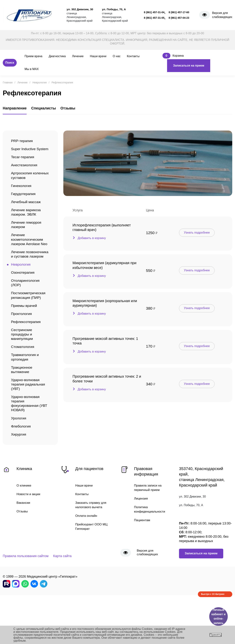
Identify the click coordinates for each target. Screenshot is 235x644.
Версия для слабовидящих (222, 15)
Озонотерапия (24, 298)
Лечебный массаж (27, 211)
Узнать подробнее (199, 232)
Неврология (22, 289)
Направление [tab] (16, 110)
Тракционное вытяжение (23, 403)
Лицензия (141, 538)
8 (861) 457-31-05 (154, 18)
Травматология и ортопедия (26, 389)
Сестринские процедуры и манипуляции (23, 364)
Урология (19, 456)
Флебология (22, 464)
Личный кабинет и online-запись (218, 616)
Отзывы (23, 551)
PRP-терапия (23, 141)
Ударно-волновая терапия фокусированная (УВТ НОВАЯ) (27, 440)
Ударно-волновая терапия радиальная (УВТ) (30, 419)
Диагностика (57, 56)
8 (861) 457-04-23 (179, 18)
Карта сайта (69, 600)
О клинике (24, 524)
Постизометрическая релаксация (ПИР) (30, 322)
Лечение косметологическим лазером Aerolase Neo (28, 255)
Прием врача (34, 56)
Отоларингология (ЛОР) (27, 309)
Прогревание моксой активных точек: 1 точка (107, 340)
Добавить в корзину (93, 239)
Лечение (78, 56)
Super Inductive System (24, 152)
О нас (117, 56)
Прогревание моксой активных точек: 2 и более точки (107, 377)
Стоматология (24, 378)
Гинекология (22, 194)
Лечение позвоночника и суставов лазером (27, 276)
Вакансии (24, 542)
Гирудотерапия (24, 203)
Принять (216, 635)
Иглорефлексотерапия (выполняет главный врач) (105, 228)
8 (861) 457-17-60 (179, 12)
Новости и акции (29, 533)
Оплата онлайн (87, 555)
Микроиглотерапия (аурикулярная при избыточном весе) (104, 265)
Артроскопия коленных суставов (28, 183)
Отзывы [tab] (74, 110)
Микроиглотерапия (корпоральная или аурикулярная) (105, 303)
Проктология (22, 342)
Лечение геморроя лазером (28, 236)
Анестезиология (25, 172)
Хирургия (19, 473)
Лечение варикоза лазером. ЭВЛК (27, 223)
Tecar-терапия (24, 163)
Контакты (133, 56)
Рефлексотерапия (27, 351)
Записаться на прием (189, 66)
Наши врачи (98, 56)
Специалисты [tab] (48, 110)
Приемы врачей (25, 334)
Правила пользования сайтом (26, 600)
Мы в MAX (32, 69)
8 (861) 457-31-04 (154, 12)
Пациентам (143, 560)
